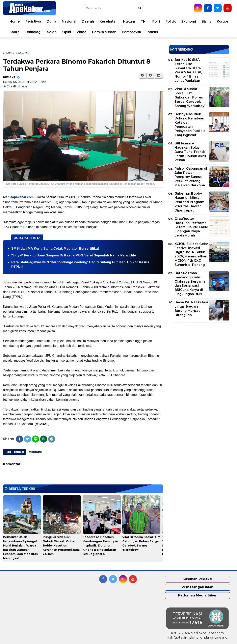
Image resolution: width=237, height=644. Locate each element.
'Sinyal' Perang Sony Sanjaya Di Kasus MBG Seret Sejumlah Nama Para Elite (74, 255)
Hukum (129, 21)
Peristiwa (33, 21)
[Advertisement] (199, 354)
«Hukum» (22, 53)
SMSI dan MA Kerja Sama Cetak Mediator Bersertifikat (55, 248)
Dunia (51, 21)
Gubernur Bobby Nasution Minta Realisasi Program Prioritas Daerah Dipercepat (189, 202)
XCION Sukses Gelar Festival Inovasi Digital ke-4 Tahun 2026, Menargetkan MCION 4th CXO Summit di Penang (191, 254)
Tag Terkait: (14, 452)
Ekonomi (189, 21)
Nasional (69, 21)
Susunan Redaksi (197, 579)
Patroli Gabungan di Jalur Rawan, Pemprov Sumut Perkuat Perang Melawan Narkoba (191, 177)
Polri (156, 21)
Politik (171, 21)
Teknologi (33, 32)
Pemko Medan (104, 32)
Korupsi (223, 21)
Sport (14, 32)
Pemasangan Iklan (197, 587)
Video (82, 32)
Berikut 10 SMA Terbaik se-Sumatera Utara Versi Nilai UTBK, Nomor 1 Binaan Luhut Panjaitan (188, 70)
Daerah (88, 21)
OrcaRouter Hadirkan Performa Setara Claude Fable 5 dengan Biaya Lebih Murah (191, 227)
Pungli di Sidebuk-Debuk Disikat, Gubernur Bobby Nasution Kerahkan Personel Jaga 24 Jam (62, 545)
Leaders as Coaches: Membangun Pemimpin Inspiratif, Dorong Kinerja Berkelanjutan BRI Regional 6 (100, 545)
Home (15, 21)
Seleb (52, 32)
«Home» (9, 53)
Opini (67, 32)
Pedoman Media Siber (197, 595)
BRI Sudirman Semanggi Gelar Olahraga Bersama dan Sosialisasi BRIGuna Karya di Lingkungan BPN (190, 284)
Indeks (152, 32)
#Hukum (35, 452)
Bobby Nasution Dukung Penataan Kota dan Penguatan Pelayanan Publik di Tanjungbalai (190, 125)
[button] (159, 75)
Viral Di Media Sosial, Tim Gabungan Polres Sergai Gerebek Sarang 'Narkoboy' (190, 97)
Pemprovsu (131, 32)
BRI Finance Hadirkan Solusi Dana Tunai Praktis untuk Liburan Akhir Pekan (191, 152)
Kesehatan (109, 21)
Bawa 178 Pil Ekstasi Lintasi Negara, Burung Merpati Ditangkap (191, 309)
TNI (144, 21)
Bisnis (206, 21)
